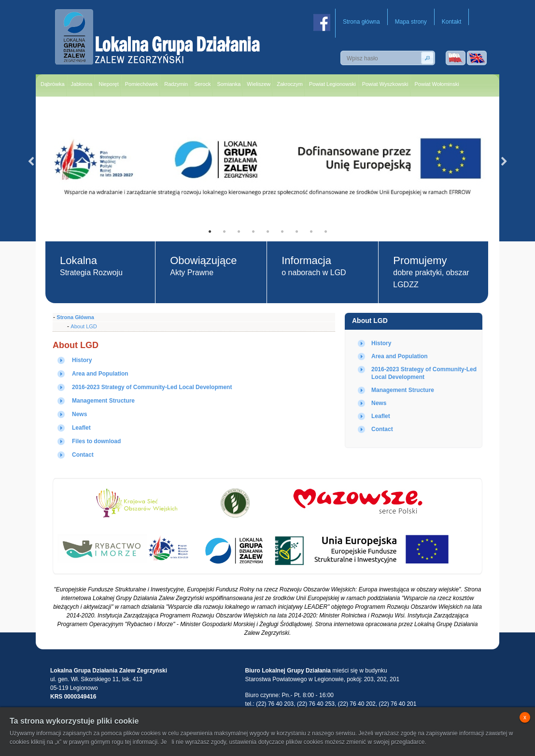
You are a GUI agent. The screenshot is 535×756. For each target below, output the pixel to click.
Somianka (229, 84)
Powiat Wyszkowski (385, 84)
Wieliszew (259, 84)
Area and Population (400, 356)
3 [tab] (239, 232)
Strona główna (361, 22)
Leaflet (381, 416)
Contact (382, 429)
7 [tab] (296, 232)
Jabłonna (82, 84)
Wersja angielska (477, 58)
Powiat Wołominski (437, 84)
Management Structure (403, 390)
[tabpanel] (267, 162)
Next (504, 162)
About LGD (370, 321)
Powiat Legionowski (332, 84)
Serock (202, 84)
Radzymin (176, 84)
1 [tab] (210, 232)
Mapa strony (411, 22)
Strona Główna (75, 317)
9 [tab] (325, 232)
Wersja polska (456, 58)
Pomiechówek (141, 84)
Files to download (96, 441)
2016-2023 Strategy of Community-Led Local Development (152, 387)
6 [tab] (282, 232)
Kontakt (452, 22)
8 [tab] (311, 232)
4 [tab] (253, 232)
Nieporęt (109, 84)
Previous (31, 162)
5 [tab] (267, 232)
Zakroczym (290, 84)
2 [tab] (224, 232)
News (379, 403)
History (381, 343)
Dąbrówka (53, 84)
